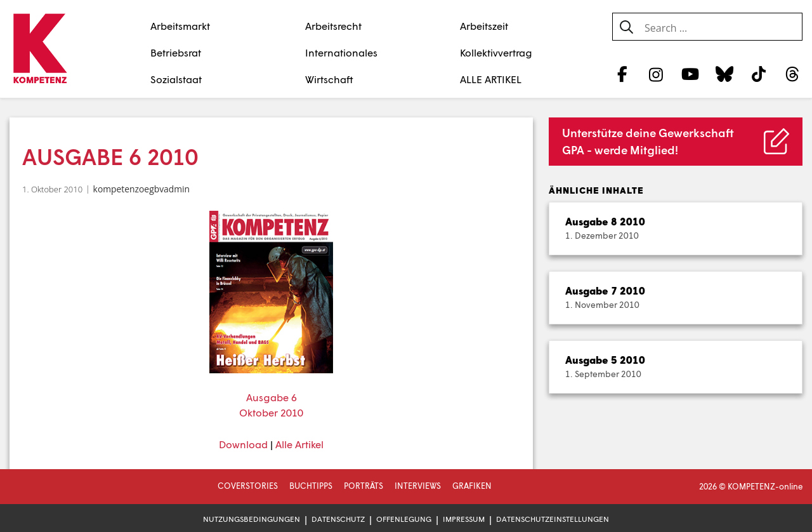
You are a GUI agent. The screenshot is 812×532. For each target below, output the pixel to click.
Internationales (341, 52)
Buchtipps (311, 486)
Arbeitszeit (484, 26)
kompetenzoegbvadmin (142, 189)
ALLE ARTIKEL (491, 79)
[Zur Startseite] (40, 50)
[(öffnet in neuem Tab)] (271, 292)
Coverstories (248, 486)
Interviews (418, 486)
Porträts (363, 486)
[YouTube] (691, 74)
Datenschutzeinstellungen (553, 519)
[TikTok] (758, 74)
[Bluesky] (724, 74)
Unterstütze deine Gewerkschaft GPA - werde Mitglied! (648, 141)
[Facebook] (622, 74)
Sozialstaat (176, 79)
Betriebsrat (176, 52)
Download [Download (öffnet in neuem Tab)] (243, 444)
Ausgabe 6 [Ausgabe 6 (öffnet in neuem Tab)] (272, 397)
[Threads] (793, 74)
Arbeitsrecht (333, 26)
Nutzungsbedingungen (252, 519)
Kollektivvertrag (496, 52)
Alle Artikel (299, 444)
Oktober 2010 (271, 412)
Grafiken (472, 486)
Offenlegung (404, 519)
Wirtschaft (329, 79)
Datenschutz (338, 519)
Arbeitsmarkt (180, 26)
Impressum (464, 519)
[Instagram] (656, 74)
